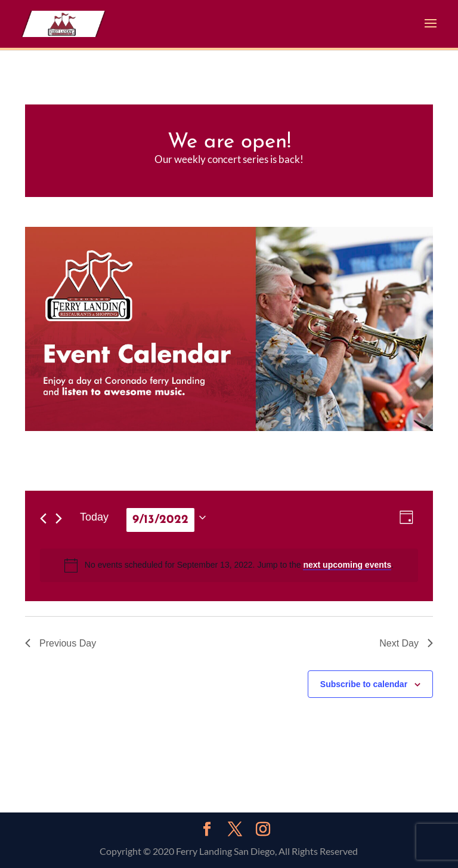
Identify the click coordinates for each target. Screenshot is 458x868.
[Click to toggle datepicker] (166, 518)
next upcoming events (347, 565)
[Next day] (59, 518)
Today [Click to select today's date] (94, 517)
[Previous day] (43, 518)
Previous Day (61, 643)
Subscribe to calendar (364, 684)
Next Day (406, 643)
